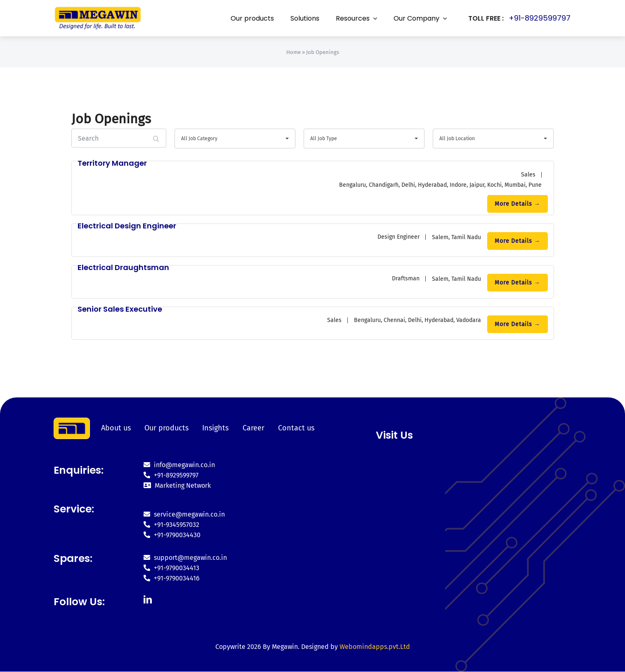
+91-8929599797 (540, 18)
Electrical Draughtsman (123, 267)
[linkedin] (147, 600)
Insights (214, 428)
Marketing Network (177, 486)
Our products (166, 428)
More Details (517, 204)
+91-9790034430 (172, 536)
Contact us (293, 428)
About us (116, 428)
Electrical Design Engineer (127, 226)
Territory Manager (112, 163)
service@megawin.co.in (184, 515)
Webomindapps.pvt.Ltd (375, 647)
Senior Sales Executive (120, 309)
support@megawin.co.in (185, 558)
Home (294, 52)
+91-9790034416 (171, 579)
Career (251, 428)
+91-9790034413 (171, 569)
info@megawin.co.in (179, 466)
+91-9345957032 (171, 525)
